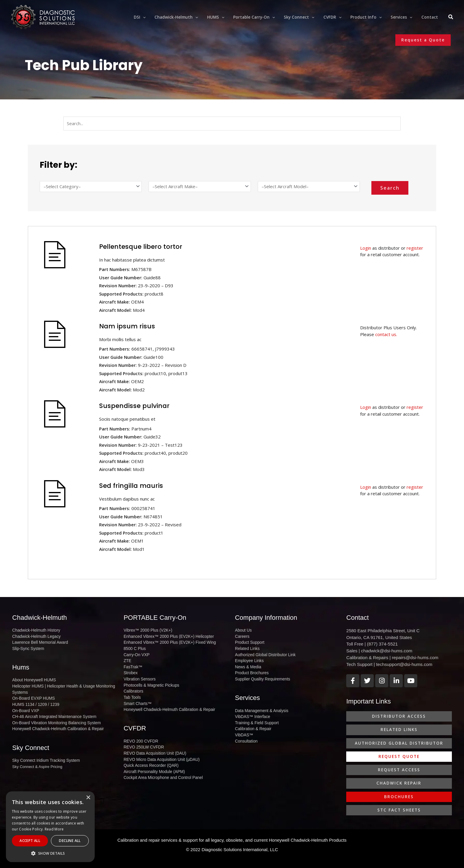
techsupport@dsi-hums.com (404, 664)
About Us (243, 630)
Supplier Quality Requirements (261, 676)
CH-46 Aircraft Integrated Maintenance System (52, 713)
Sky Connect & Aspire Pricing (37, 762)
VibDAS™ (244, 731)
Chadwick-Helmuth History (35, 630)
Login (366, 248)
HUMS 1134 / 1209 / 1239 (34, 702)
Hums (21, 666)
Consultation (246, 736)
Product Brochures (251, 671)
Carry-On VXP (136, 653)
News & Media (247, 665)
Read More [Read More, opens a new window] (54, 829)
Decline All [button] (70, 841)
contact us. (386, 334)
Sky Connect (31, 743)
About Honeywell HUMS (33, 679)
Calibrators (133, 688)
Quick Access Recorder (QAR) (150, 760)
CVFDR (135, 724)
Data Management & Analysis (260, 708)
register (415, 248)
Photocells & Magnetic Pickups (150, 682)
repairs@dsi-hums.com (415, 657)
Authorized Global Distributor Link (264, 653)
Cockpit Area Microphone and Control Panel (161, 771)
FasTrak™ (133, 665)
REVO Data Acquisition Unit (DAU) (153, 748)
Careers (242, 636)
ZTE (127, 659)
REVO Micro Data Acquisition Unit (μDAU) (160, 754)
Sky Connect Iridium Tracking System (44, 756)
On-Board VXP (25, 708)
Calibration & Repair (252, 725)
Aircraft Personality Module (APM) (153, 765)
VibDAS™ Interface (252, 713)
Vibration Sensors (139, 676)
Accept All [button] (30, 841)
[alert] (50, 827)
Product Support (249, 642)
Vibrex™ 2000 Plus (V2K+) (147, 630)
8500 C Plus (134, 648)
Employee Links (249, 659)
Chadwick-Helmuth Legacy (35, 636)
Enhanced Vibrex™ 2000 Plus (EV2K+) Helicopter (166, 636)
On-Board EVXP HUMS (32, 696)
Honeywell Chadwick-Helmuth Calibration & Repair (55, 725)
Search (390, 188)
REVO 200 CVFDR (140, 736)
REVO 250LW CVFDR (143, 742)
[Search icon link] (451, 18)
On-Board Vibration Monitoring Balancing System (54, 719)
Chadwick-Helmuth (40, 618)
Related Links (247, 648)
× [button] (88, 798)
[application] (151, 17)
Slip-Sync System (27, 648)
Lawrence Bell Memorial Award (38, 642)
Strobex (130, 671)
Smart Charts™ (137, 700)
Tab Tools (132, 694)
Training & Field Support (256, 719)
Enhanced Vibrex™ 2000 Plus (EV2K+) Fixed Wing (167, 642)
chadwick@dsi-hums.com (386, 651)
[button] (423, 40)
